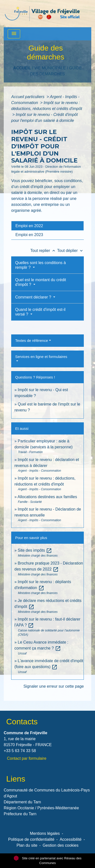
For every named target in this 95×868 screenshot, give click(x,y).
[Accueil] (42, 14)
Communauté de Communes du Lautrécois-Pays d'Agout (47, 793)
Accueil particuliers (28, 97)
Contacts (22, 722)
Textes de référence (32, 340)
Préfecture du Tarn (20, 814)
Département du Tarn (22, 802)
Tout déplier (71, 251)
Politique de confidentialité (31, 839)
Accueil (22, 68)
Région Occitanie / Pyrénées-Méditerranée (41, 808)
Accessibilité (71, 839)
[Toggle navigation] (14, 34)
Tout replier (44, 251)
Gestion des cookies (60, 845)
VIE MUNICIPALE (50, 68)
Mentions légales (45, 833)
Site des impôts (35, 550)
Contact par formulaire (27, 758)
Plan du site (27, 845)
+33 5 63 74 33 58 (20, 751)
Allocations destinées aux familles (47, 497)
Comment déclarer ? (34, 297)
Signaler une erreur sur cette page (54, 686)
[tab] (47, 226)
